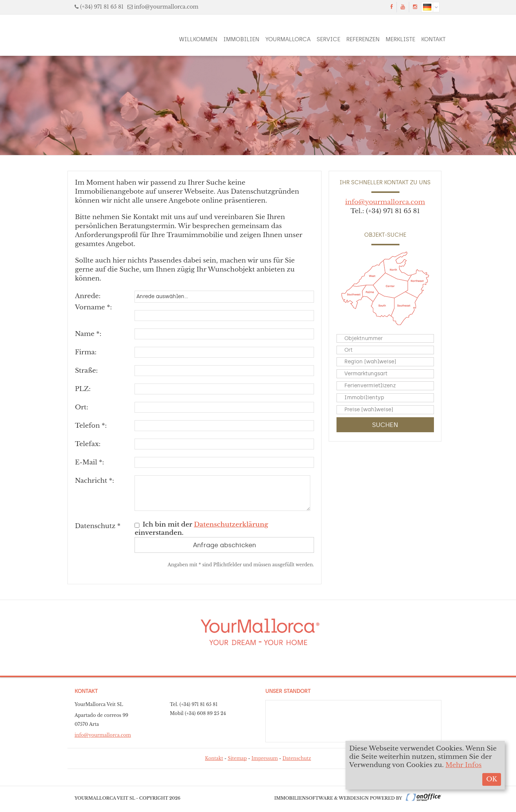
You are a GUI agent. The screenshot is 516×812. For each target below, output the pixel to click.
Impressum (265, 758)
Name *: (88, 334)
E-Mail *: (90, 462)
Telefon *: (91, 426)
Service (328, 39)
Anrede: (88, 296)
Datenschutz (297, 758)
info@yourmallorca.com (166, 7)
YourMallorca (288, 39)
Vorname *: (93, 307)
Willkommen (198, 39)
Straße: (86, 371)
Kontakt (433, 39)
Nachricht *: (95, 481)
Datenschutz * (98, 526)
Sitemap (237, 758)
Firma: (86, 352)
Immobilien (241, 39)
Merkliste (400, 39)
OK (491, 779)
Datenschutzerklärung (231, 525)
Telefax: (88, 444)
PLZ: (83, 389)
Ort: (82, 407)
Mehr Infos (464, 765)
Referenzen (363, 39)
